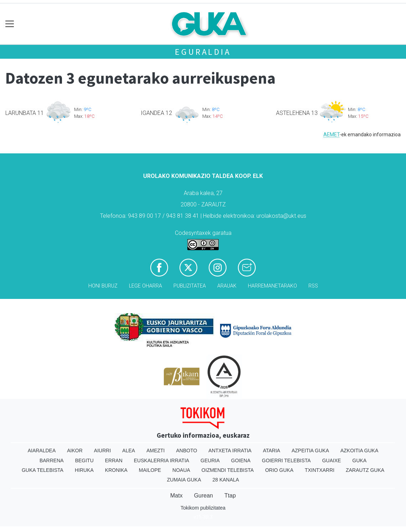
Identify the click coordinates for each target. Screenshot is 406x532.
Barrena (52, 460)
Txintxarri (320, 470)
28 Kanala (226, 480)
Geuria (210, 460)
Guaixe (331, 460)
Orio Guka (279, 470)
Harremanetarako (272, 286)
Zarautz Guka (365, 470)
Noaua (181, 470)
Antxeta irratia (230, 451)
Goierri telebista (286, 460)
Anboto (186, 451)
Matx (176, 496)
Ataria (272, 451)
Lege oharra (145, 286)
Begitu (84, 460)
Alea (129, 451)
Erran (114, 460)
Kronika (116, 470)
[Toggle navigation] (10, 24)
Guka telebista (43, 470)
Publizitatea (190, 286)
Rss (313, 286)
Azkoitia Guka (360, 451)
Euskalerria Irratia (162, 460)
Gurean (204, 496)
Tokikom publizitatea (203, 508)
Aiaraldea (42, 451)
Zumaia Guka (184, 480)
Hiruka (84, 470)
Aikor (75, 451)
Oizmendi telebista (228, 470)
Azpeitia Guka (310, 451)
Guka (359, 460)
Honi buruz (103, 286)
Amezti (155, 451)
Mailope (150, 470)
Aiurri (102, 451)
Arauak (227, 286)
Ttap (230, 496)
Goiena (241, 460)
